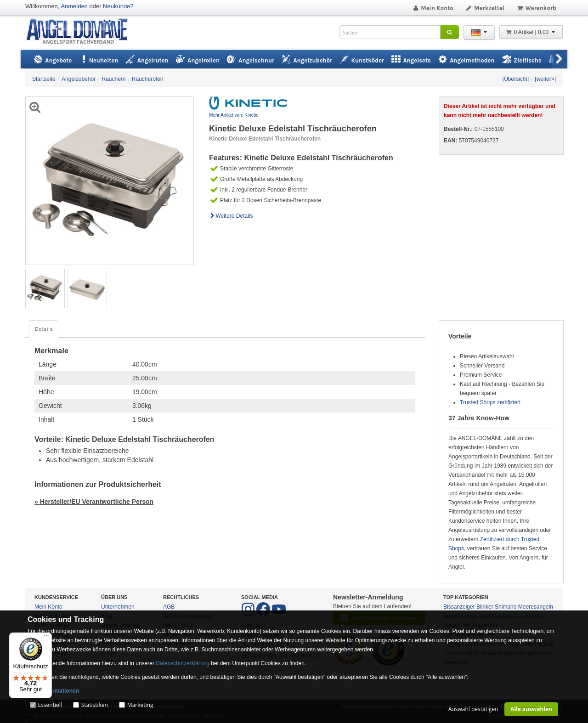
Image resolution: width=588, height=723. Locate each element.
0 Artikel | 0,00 (531, 32)
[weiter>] (545, 79)
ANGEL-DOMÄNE (82, 32)
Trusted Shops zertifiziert (490, 402)
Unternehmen (118, 607)
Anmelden (74, 6)
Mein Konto (433, 8)
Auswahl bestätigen (473, 709)
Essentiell (50, 705)
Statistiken (95, 705)
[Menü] (46, 638)
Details (44, 329)
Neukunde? (118, 6)
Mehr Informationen (53, 691)
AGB (169, 607)
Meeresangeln (536, 607)
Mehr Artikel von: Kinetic (234, 115)
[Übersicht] (516, 79)
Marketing (140, 705)
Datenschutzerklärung (183, 663)
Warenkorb (536, 8)
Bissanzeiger (459, 607)
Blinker (485, 607)
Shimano (506, 607)
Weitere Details (231, 216)
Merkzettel (485, 8)
